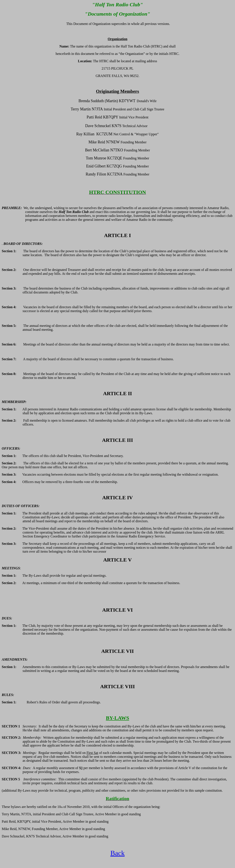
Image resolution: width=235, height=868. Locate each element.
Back (118, 853)
